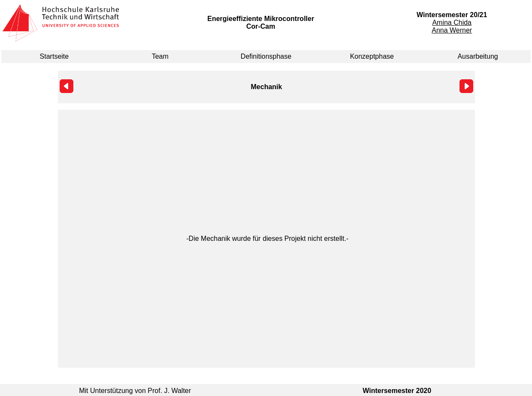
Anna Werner (452, 30)
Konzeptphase (372, 56)
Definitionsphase (266, 56)
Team (160, 56)
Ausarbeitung (478, 56)
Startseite (54, 56)
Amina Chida (452, 22)
